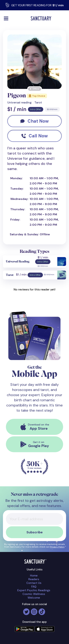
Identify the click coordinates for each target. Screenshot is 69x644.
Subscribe (35, 532)
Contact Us (34, 583)
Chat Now (34, 121)
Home (34, 576)
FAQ (34, 587)
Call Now (35, 136)
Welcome (34, 598)
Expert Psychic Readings (34, 590)
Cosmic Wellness (34, 594)
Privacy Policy (57, 547)
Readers (34, 579)
